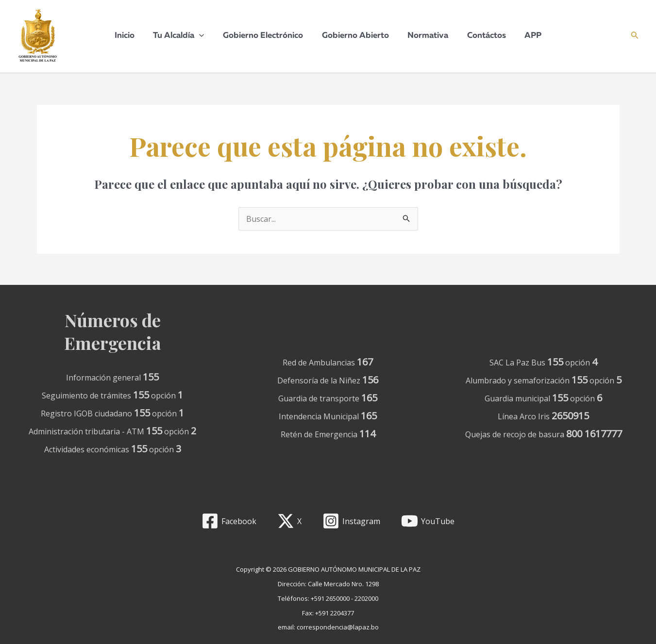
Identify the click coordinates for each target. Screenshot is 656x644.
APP (527, 36)
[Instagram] (352, 521)
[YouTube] (428, 521)
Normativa (426, 36)
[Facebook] (229, 521)
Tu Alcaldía (183, 36)
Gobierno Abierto (355, 36)
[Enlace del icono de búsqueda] (635, 36)
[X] (290, 521)
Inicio (131, 36)
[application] (203, 36)
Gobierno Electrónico (265, 36)
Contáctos (482, 36)
